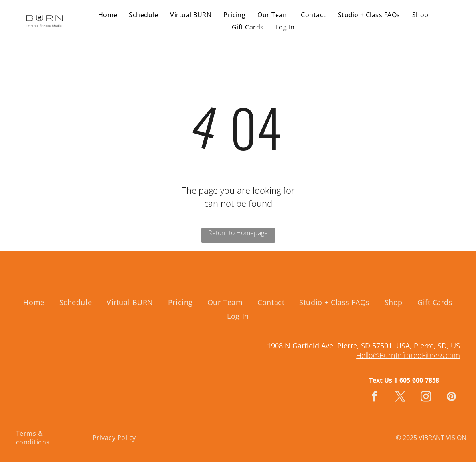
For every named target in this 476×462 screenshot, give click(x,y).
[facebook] (375, 398)
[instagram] (426, 398)
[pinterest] (452, 398)
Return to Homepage (238, 233)
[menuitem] (108, 15)
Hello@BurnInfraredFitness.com (408, 355)
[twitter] (401, 398)
